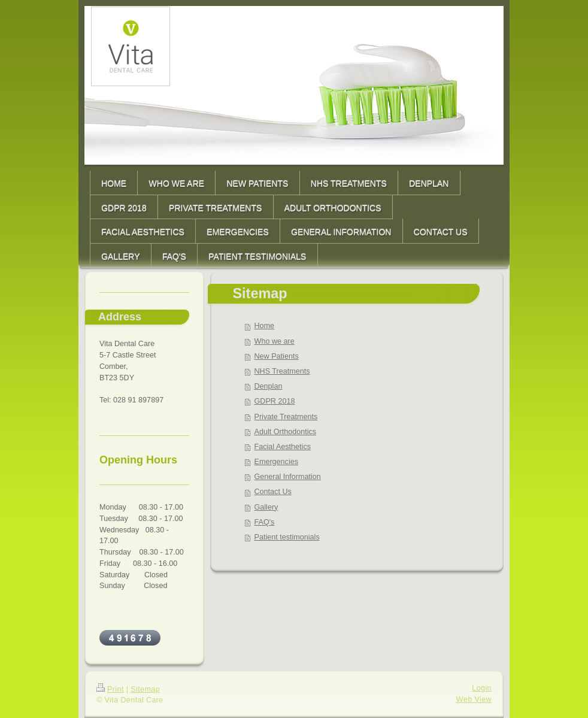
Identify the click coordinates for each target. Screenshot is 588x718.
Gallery (266, 507)
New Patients (277, 356)
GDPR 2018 (275, 401)
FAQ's (265, 522)
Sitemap (145, 689)
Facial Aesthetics (283, 447)
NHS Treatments (282, 371)
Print (110, 689)
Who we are (275, 341)
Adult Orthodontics (286, 432)
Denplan (269, 386)
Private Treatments (286, 417)
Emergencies (277, 462)
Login (482, 688)
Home (265, 326)
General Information (288, 477)
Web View (474, 699)
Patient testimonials (287, 537)
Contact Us (273, 492)
